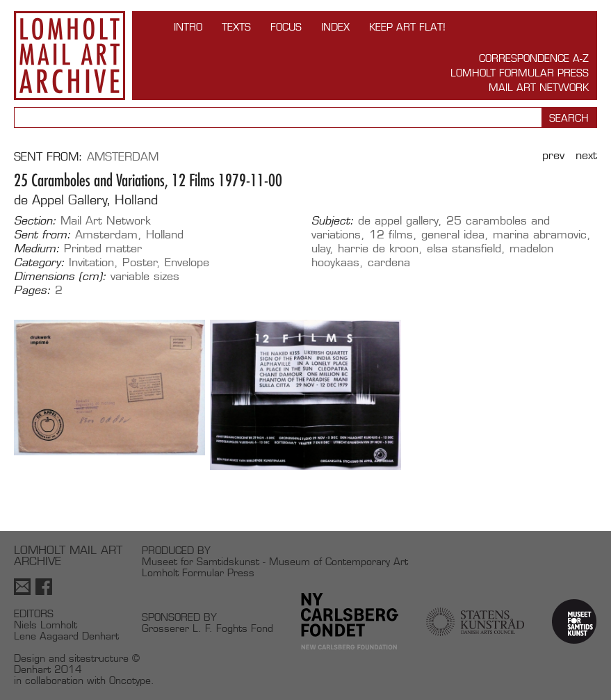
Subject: (333, 221)
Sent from (46, 157)
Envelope (187, 262)
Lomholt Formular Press (520, 73)
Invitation (91, 262)
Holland (165, 235)
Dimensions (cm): (60, 277)
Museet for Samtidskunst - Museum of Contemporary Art (275, 561)
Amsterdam (123, 157)
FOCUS (286, 27)
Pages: (32, 291)
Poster (140, 262)
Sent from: (42, 235)
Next (586, 155)
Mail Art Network (539, 87)
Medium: (37, 249)
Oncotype (130, 680)
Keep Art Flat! (407, 27)
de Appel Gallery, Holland (86, 200)
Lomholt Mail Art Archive (70, 56)
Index (335, 27)
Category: (39, 263)
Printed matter (103, 249)
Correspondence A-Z (534, 58)
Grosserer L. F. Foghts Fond (207, 628)
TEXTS (236, 27)
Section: (35, 221)
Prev (553, 155)
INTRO (188, 27)
